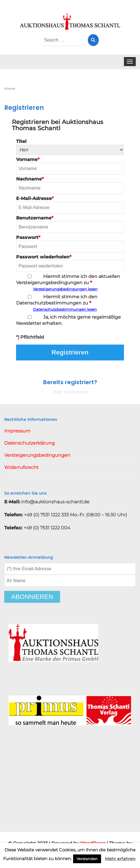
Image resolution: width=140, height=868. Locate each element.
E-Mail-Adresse (70, 205)
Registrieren (70, 352)
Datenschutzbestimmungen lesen (65, 309)
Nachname (70, 185)
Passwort (70, 244)
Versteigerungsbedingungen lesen (65, 289)
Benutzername (70, 224)
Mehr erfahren (120, 859)
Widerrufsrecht (21, 467)
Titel (70, 147)
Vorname (70, 166)
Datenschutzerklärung (29, 443)
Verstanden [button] (87, 859)
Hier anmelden (70, 392)
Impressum (17, 431)
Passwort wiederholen (70, 263)
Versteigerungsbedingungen (37, 455)
